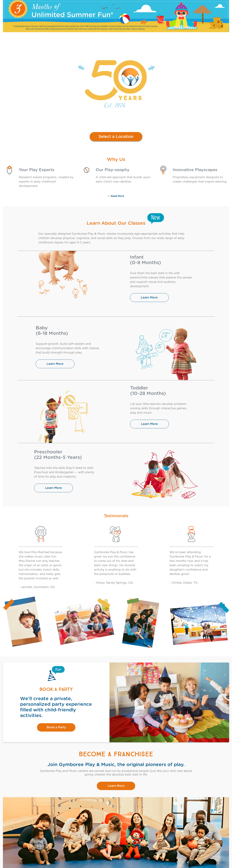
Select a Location (116, 137)
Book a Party (56, 727)
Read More (116, 196)
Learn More (149, 298)
